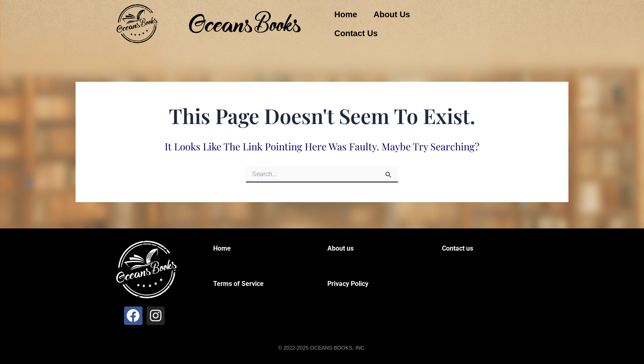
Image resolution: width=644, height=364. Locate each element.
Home (346, 14)
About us (340, 248)
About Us (392, 14)
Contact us (458, 248)
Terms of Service (238, 284)
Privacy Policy (348, 284)
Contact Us (356, 33)
